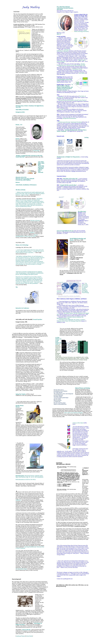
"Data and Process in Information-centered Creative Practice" (72, 100)
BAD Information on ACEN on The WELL (26, 480)
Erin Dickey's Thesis (77, 69)
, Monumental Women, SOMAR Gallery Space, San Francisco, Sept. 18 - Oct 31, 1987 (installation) (29, 476)
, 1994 (19, 125)
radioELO (32, 232)
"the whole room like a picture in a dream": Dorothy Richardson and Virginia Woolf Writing (85, 288)
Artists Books (29, 636)
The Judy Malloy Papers (21, 569)
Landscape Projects (21, 636)
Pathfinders (69, 538)
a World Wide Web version (67, 525)
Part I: (74, 413)
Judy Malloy (82, 73)
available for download (80, 526)
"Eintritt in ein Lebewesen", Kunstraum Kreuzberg (70, 122)
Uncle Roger (16, 12)
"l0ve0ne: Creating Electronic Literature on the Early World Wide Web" (71, 65)
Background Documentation (70, 118)
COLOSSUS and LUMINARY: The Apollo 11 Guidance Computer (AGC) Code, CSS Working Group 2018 (71, 320)
